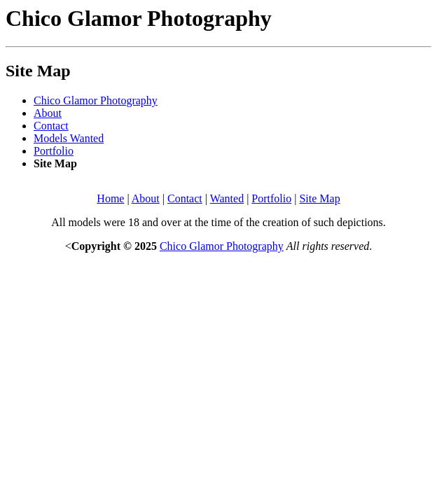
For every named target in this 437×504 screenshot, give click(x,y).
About (48, 113)
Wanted (227, 198)
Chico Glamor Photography (96, 100)
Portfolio (54, 151)
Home (110, 198)
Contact (51, 126)
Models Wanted (69, 138)
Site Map (319, 198)
